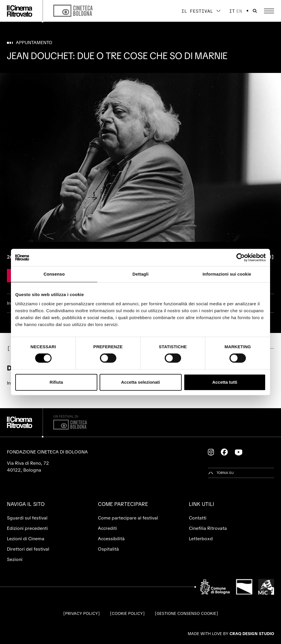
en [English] (239, 11)
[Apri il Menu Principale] (269, 11)
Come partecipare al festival (128, 518)
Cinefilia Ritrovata (208, 528)
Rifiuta (56, 382)
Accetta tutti (225, 382)
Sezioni (15, 559)
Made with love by (231, 634)
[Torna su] (221, 473)
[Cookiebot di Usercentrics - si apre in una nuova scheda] (241, 257)
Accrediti (107, 528)
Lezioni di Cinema (26, 539)
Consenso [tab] (54, 274)
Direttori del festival (28, 549)
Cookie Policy (127, 613)
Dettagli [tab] (140, 274)
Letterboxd (201, 539)
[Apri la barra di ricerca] (255, 11)
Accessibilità (111, 539)
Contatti (198, 518)
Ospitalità (108, 549)
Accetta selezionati (140, 382)
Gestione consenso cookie (186, 613)
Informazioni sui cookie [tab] (227, 274)
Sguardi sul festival (27, 518)
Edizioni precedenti (27, 528)
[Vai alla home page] (20, 11)
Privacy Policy (81, 613)
